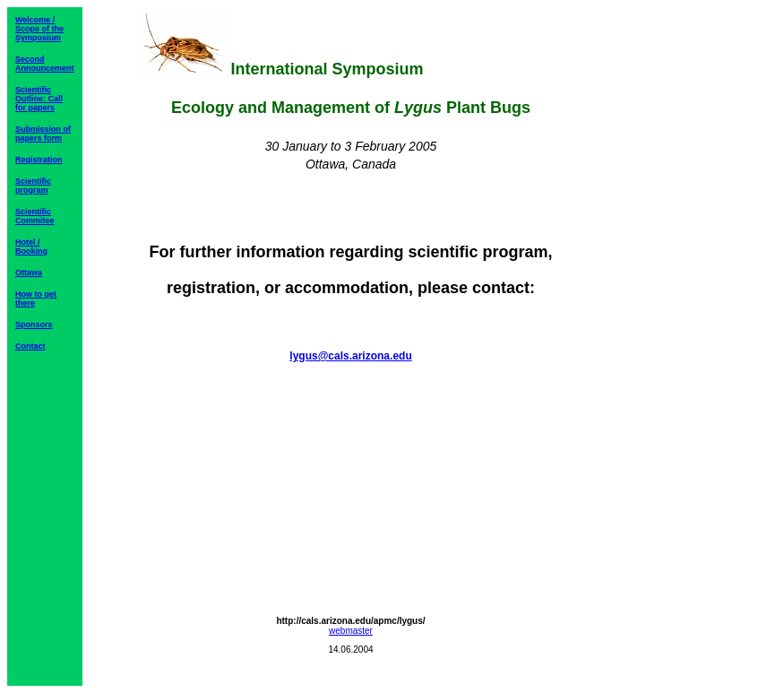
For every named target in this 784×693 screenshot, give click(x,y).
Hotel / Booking (31, 247)
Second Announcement (45, 64)
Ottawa (29, 273)
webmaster (351, 631)
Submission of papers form (43, 134)
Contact (30, 346)
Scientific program (33, 186)
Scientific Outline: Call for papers (39, 99)
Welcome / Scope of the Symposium (39, 29)
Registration (39, 160)
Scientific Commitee (35, 216)
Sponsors (34, 325)
